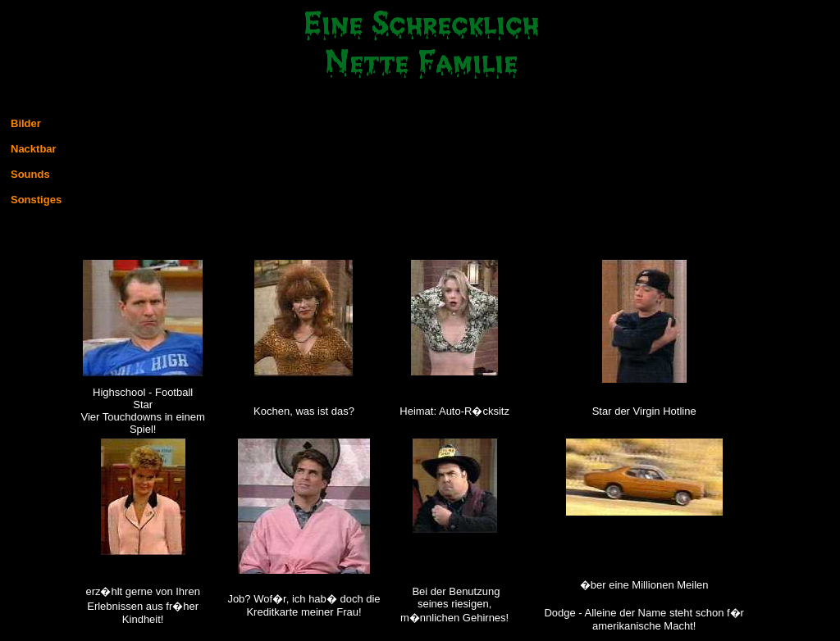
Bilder (26, 123)
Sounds (30, 174)
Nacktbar (34, 149)
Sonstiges (36, 200)
